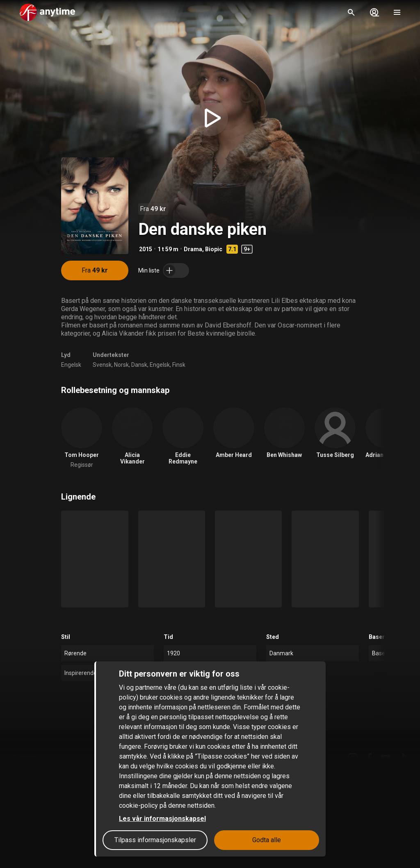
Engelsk (71, 365)
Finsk (179, 365)
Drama (193, 249)
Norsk (121, 365)
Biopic (214, 249)
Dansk (139, 365)
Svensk (102, 365)
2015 (146, 249)
